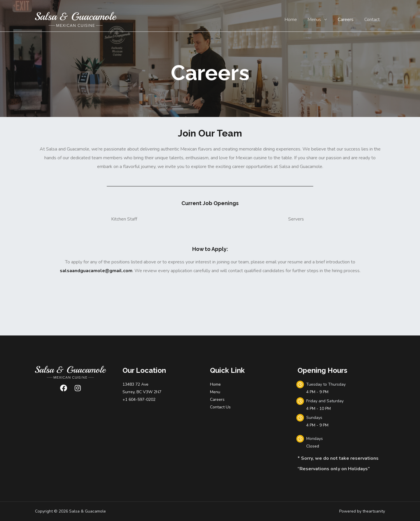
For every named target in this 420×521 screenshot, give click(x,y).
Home (295, 20)
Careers (348, 20)
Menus (318, 20)
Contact (373, 20)
